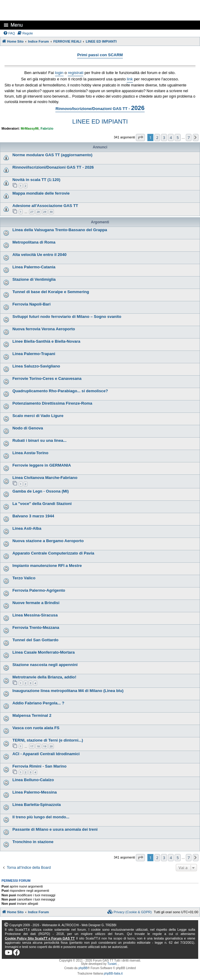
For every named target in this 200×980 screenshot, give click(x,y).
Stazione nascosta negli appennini (45, 665)
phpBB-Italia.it (113, 974)
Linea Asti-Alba (27, 528)
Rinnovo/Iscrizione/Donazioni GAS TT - (100, 108)
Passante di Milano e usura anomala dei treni (55, 829)
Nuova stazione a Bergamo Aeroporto (48, 541)
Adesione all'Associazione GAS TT (45, 206)
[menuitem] (9, 33)
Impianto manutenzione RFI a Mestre (47, 566)
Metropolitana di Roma (34, 242)
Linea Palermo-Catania (34, 267)
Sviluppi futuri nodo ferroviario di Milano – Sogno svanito (67, 317)
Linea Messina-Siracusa (35, 615)
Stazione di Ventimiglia (34, 279)
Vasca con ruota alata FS (36, 728)
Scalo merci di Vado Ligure (38, 416)
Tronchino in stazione (33, 842)
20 (51, 746)
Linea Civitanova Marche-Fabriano (45, 478)
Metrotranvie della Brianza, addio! (44, 677)
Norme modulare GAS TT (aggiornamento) (52, 155)
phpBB (83, 968)
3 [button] (164, 137)
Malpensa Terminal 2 (32, 715)
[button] (140, 137)
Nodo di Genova (28, 428)
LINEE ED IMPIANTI (100, 121)
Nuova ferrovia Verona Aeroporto (44, 329)
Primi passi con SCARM (100, 55)
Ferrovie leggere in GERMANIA (42, 465)
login (59, 73)
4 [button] (171, 137)
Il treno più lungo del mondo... (41, 817)
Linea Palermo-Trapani (34, 354)
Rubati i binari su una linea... (39, 440)
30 (51, 212)
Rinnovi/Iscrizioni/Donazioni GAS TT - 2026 (53, 167)
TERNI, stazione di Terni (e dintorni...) (48, 740)
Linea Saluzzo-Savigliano (36, 366)
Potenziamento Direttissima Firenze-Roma (52, 403)
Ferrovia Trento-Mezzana (36, 627)
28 (38, 212)
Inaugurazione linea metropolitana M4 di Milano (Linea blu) (68, 691)
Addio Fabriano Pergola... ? (38, 703)
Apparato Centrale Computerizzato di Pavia (53, 553)
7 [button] (189, 137)
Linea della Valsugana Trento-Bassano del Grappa (60, 230)
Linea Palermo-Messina (35, 792)
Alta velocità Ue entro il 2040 (39, 255)
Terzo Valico (24, 578)
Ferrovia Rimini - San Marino (39, 766)
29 (45, 212)
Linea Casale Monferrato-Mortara (44, 652)
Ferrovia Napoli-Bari (31, 304)
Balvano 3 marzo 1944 (33, 516)
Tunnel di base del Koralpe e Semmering (51, 292)
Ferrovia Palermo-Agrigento (39, 590)
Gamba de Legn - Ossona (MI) (41, 491)
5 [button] (177, 137)
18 (38, 746)
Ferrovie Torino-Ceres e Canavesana (47, 378)
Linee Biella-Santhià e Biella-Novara (46, 341)
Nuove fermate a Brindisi (36, 603)
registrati (75, 73)
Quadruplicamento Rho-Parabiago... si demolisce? (60, 391)
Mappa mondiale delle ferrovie (41, 193)
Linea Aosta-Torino (30, 453)
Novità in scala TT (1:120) (36, 180)
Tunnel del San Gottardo (35, 640)
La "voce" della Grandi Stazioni (42, 504)
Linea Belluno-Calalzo (33, 780)
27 (32, 212)
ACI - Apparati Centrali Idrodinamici (46, 754)
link (130, 79)
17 (32, 746)
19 (45, 746)
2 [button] (157, 137)
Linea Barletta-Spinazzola (37, 805)
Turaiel (112, 964)
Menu (17, 25)
